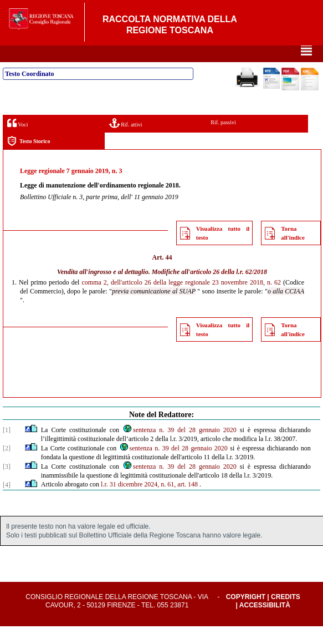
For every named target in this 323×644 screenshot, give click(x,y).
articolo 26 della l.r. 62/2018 (229, 290)
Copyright (246, 615)
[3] (7, 484)
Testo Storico (29, 159)
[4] (7, 503)
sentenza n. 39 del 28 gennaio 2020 (180, 448)
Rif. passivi (223, 140)
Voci (17, 141)
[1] (7, 448)
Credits (286, 615)
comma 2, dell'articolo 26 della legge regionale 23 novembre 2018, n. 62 (181, 300)
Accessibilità (265, 623)
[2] (7, 466)
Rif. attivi (126, 141)
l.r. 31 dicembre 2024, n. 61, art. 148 (149, 502)
